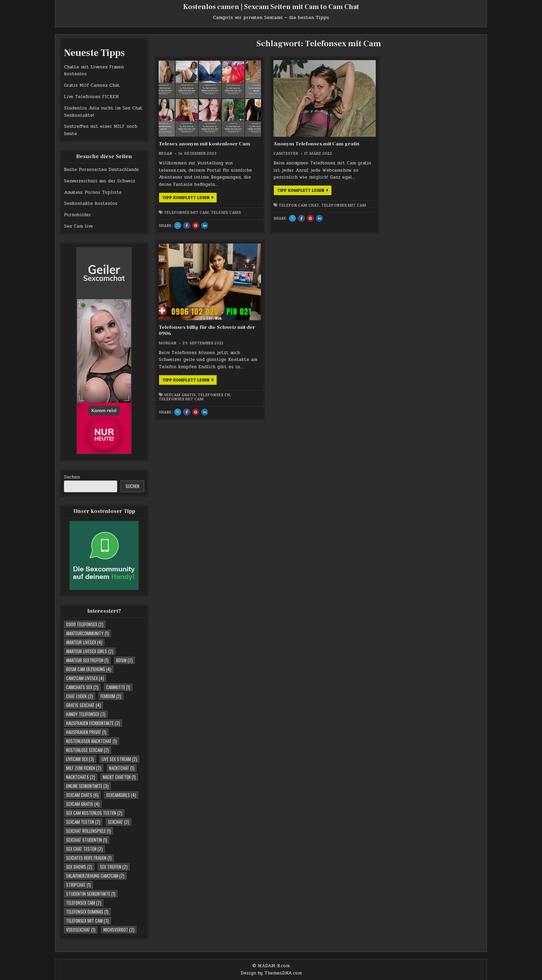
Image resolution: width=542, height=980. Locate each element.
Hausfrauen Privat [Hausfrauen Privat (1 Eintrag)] (86, 732)
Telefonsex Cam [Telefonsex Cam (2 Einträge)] (84, 903)
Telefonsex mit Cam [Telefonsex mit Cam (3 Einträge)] (87, 921)
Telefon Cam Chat (267, 202)
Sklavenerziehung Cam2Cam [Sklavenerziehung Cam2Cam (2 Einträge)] (95, 876)
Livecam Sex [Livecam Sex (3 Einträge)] (80, 759)
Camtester (254, 135)
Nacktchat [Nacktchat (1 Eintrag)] (122, 768)
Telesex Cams (174, 213)
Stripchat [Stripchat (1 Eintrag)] (78, 885)
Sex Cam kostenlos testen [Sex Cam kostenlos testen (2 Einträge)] (94, 813)
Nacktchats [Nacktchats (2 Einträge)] (81, 777)
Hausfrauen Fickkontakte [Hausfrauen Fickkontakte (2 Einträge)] (93, 723)
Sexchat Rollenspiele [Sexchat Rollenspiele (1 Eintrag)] (88, 831)
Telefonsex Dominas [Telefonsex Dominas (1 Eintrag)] (87, 912)
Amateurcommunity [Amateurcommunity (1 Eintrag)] (87, 633)
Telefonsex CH (342, 206)
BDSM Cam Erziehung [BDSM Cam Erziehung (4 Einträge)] (89, 669)
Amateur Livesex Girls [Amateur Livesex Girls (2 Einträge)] (90, 651)
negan (165, 135)
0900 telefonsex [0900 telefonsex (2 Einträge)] (85, 624)
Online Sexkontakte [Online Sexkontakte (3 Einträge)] (87, 786)
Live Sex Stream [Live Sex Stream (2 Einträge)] (119, 759)
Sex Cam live (78, 226)
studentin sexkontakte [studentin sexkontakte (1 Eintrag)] (91, 894)
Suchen (72, 477)
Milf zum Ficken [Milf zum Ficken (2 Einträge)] (84, 768)
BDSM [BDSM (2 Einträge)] (124, 660)
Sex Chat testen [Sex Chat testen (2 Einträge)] (84, 849)
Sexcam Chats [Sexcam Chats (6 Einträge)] (82, 795)
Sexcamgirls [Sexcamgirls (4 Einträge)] (121, 795)
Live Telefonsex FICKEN (91, 97)
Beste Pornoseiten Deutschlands (101, 170)
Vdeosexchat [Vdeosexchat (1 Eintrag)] (81, 930)
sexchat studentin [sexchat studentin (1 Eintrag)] (87, 840)
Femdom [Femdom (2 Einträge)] (111, 696)
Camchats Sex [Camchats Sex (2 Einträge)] (82, 687)
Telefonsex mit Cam (186, 209)
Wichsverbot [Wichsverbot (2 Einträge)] (119, 930)
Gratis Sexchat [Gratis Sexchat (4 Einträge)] (83, 705)
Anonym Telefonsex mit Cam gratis (271, 123)
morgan (334, 135)
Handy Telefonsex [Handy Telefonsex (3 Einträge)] (86, 714)
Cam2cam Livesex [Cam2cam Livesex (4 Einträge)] (85, 678)
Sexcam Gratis (347, 202)
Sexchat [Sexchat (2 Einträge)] (119, 822)
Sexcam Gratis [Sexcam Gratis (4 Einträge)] (83, 804)
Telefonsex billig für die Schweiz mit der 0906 (354, 123)
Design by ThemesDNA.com (271, 973)
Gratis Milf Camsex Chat (92, 85)
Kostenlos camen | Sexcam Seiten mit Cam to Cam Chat (271, 7)
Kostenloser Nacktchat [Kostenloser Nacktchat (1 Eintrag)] (91, 741)
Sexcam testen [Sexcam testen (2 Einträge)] (83, 822)
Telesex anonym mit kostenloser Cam (183, 123)
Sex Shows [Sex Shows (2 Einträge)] (79, 867)
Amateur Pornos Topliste (93, 192)
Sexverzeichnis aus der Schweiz (100, 181)
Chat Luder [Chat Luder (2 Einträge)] (80, 696)
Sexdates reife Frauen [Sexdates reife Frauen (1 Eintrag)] (89, 858)
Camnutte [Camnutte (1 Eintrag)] (118, 687)
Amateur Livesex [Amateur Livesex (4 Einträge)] (84, 642)
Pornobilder (77, 215)
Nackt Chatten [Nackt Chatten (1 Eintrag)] (119, 777)
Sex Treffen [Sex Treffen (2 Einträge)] (114, 867)
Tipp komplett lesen (190, 195)
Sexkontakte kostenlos (91, 203)
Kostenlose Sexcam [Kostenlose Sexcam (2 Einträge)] (87, 750)
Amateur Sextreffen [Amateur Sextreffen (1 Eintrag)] (87, 660)
